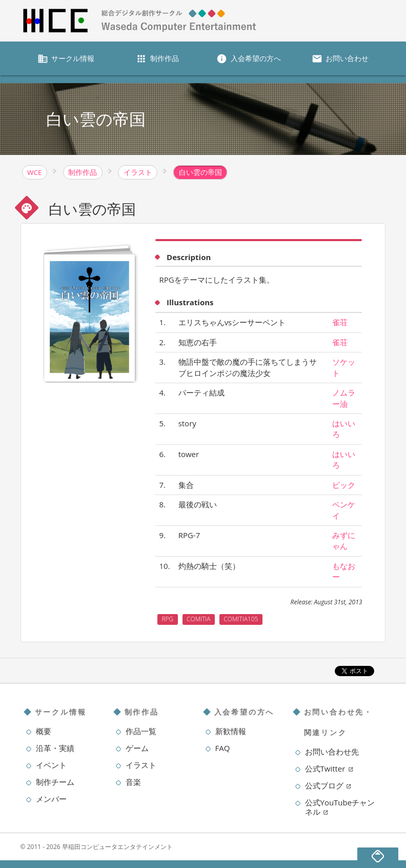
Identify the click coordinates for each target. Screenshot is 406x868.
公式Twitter (329, 768)
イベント (51, 765)
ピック (344, 485)
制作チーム (55, 782)
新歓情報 (231, 731)
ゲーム (137, 748)
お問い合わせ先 (332, 752)
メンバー (51, 799)
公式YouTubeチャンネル (340, 807)
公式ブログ (328, 785)
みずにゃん (344, 540)
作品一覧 (141, 731)
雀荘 (340, 322)
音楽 (133, 782)
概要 (44, 731)
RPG (167, 619)
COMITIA (199, 619)
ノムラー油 (344, 398)
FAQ (223, 748)
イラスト (141, 765)
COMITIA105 (241, 619)
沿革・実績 (55, 748)
